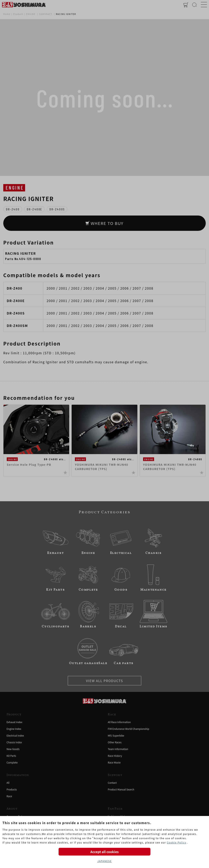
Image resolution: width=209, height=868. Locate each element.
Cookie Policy (177, 842)
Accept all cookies (104, 852)
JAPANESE (105, 861)
